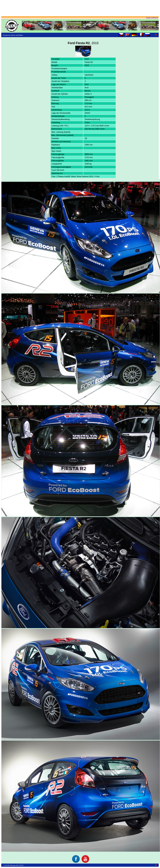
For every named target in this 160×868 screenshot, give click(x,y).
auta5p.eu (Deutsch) (152, 18)
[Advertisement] (80, 8)
